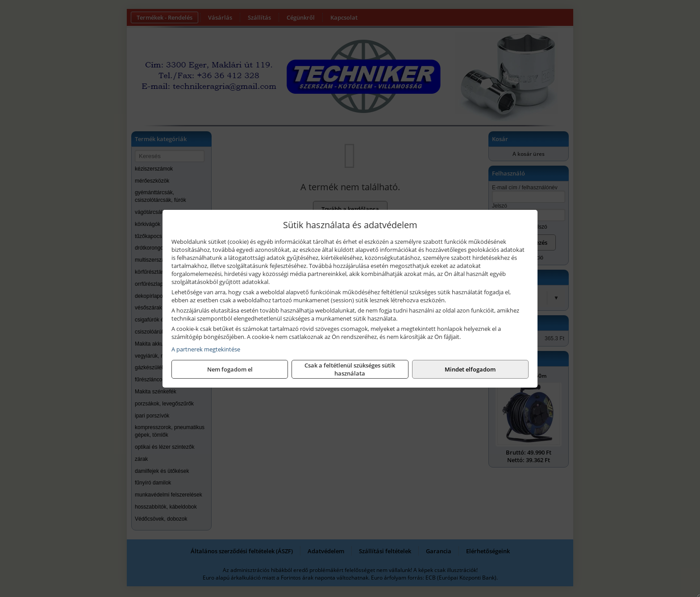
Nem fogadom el (230, 369)
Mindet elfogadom (470, 369)
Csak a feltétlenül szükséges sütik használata (350, 369)
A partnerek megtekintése (206, 349)
